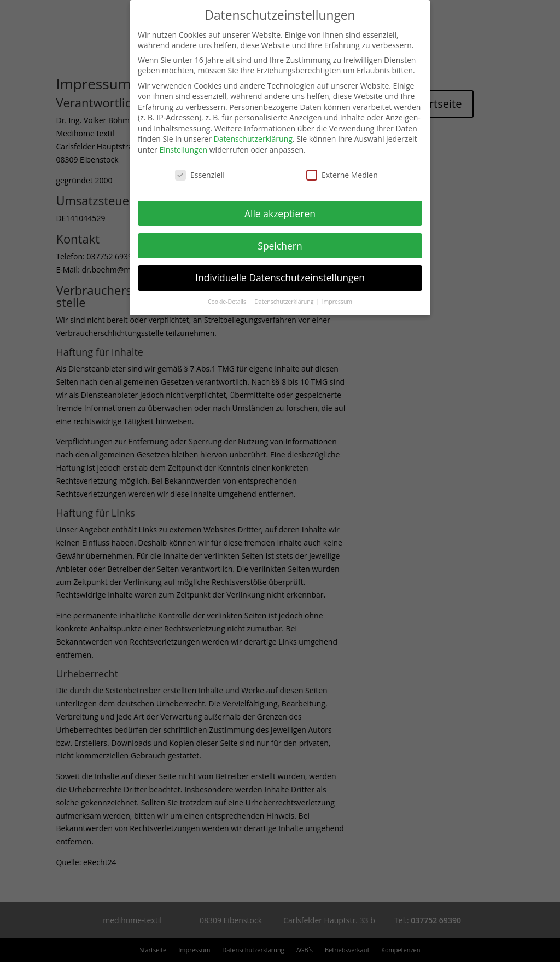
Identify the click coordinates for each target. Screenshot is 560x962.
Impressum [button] (337, 302)
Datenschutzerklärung (253, 139)
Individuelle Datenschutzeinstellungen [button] (280, 277)
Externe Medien (342, 175)
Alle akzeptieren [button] (280, 213)
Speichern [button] (280, 246)
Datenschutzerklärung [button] (285, 302)
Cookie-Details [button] (228, 302)
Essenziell (200, 175)
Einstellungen (183, 150)
